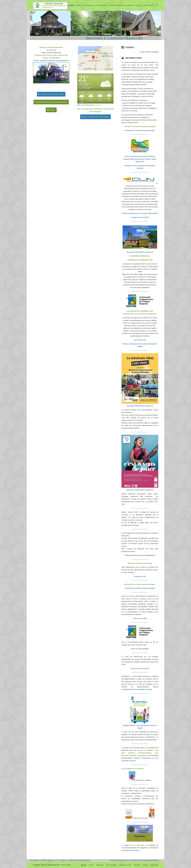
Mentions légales (66, 865)
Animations (131, 8)
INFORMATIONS (134, 58)
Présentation (89, 8)
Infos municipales (102, 8)
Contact (140, 8)
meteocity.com (98, 105)
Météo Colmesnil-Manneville (85, 105)
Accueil (72, 8)
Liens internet (149, 8)
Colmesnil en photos (118, 8)
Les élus (79, 8)
